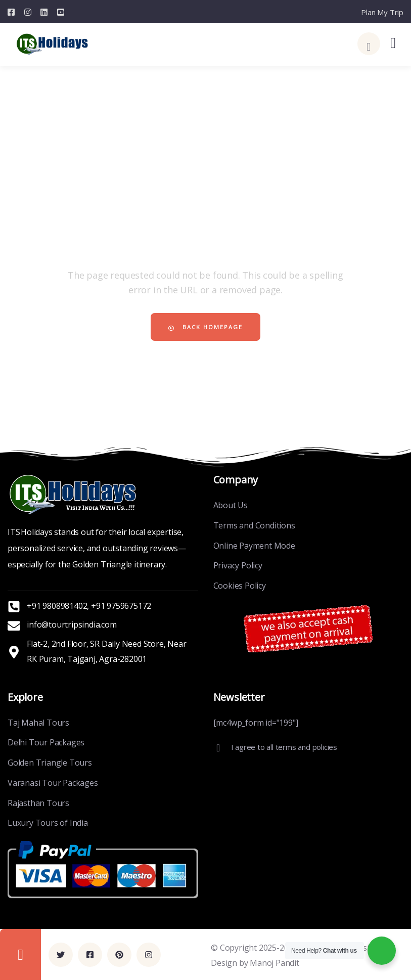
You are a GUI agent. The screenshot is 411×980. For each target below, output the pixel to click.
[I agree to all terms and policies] (218, 748)
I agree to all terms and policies (284, 747)
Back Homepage (206, 327)
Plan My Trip (382, 12)
